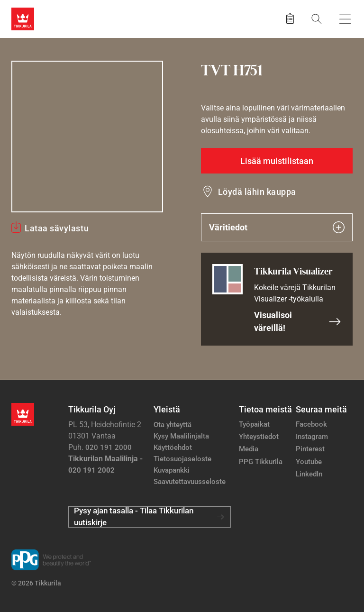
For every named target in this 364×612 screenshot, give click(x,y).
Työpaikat (254, 424)
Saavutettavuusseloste (190, 482)
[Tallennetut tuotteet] (290, 19)
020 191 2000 (109, 448)
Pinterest (310, 449)
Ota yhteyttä (173, 425)
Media (249, 449)
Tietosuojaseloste (182, 459)
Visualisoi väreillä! (298, 321)
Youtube (309, 462)
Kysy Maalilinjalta (181, 436)
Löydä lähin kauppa (257, 192)
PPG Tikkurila (261, 462)
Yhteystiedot (259, 437)
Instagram (312, 437)
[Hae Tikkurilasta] (317, 19)
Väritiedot (277, 227)
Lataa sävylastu (57, 228)
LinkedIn (309, 474)
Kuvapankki (172, 470)
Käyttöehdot (173, 448)
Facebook (311, 424)
